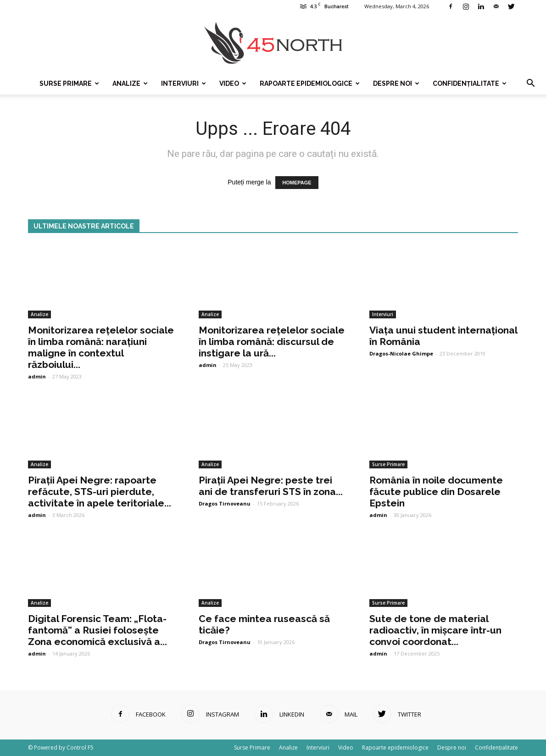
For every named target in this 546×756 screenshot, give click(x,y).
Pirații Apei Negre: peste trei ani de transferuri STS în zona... (271, 486)
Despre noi (396, 83)
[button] (530, 83)
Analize (130, 83)
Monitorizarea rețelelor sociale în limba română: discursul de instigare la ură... (272, 342)
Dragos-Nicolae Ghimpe (401, 353)
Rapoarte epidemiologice (310, 83)
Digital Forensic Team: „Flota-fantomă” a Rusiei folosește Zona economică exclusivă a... (97, 630)
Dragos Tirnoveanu (225, 503)
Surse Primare (69, 83)
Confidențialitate (470, 83)
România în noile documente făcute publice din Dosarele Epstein (436, 492)
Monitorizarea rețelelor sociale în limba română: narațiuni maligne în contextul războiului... (101, 347)
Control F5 (80, 748)
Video (233, 83)
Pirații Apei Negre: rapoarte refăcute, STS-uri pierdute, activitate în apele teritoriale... (100, 492)
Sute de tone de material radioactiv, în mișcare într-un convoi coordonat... (435, 630)
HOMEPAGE (297, 183)
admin (37, 376)
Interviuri (184, 83)
